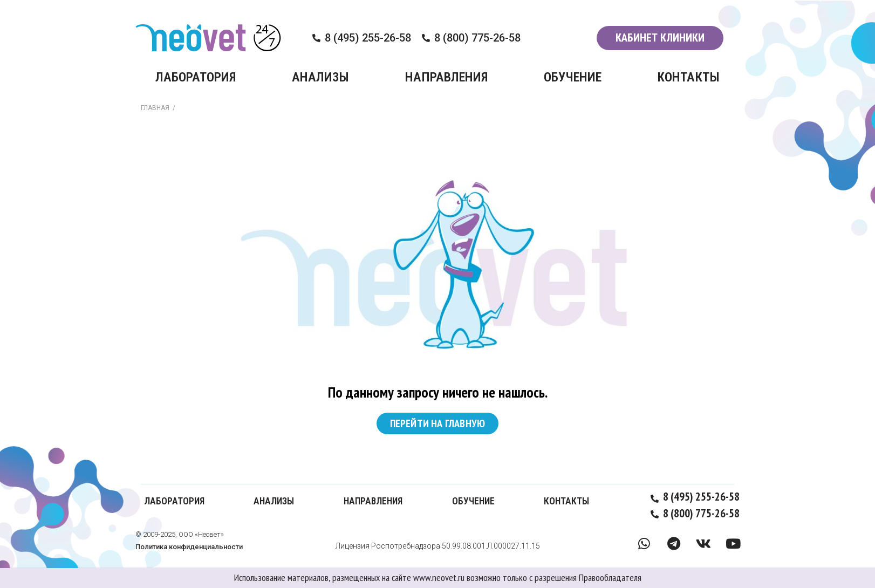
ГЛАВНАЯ (155, 108)
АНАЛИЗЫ (320, 77)
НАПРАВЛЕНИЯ (447, 77)
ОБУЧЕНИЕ (573, 77)
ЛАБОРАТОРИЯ (196, 77)
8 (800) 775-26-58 (477, 38)
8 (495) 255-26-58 (368, 38)
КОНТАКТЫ (688, 77)
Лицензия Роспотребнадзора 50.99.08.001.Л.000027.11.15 (438, 546)
